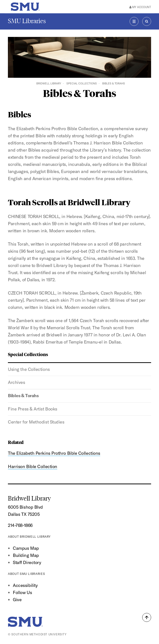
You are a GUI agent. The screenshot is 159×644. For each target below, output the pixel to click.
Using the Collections (29, 369)
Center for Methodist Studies (36, 422)
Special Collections (82, 83)
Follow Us (22, 592)
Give (17, 600)
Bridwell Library (49, 83)
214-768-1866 (20, 525)
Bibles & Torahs (23, 396)
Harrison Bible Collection (33, 466)
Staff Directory (27, 562)
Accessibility (25, 585)
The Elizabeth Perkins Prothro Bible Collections (54, 453)
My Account (140, 7)
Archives (16, 382)
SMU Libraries (27, 21)
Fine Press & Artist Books (33, 409)
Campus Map (26, 548)
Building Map (26, 555)
